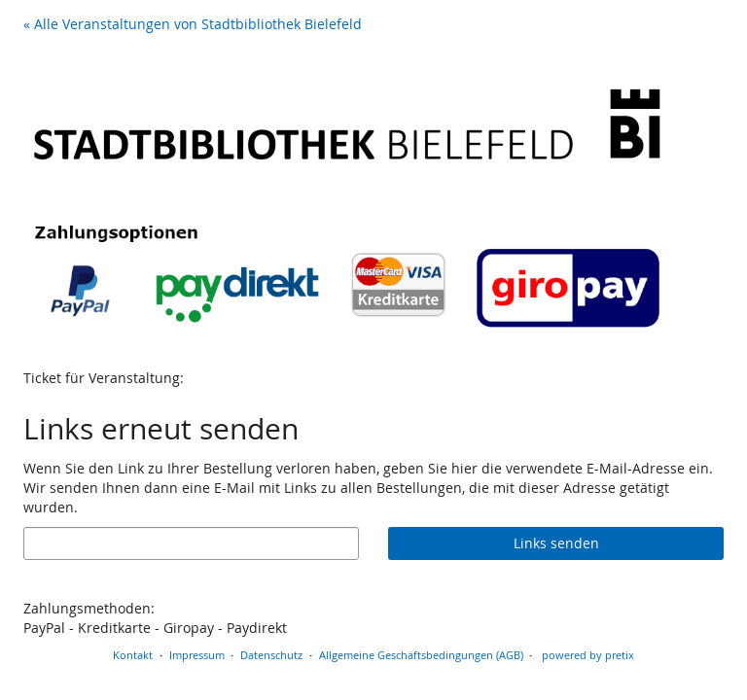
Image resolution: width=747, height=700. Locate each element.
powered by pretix (588, 655)
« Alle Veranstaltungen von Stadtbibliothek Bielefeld (193, 24)
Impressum (197, 655)
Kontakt (133, 655)
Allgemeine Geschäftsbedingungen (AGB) (421, 655)
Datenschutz (271, 655)
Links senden (556, 543)
